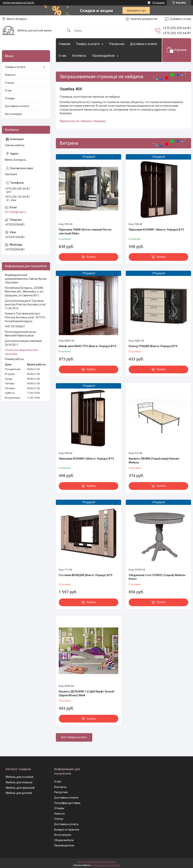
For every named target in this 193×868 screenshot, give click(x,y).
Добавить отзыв (180, 19)
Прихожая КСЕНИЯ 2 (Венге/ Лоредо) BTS (86, 459)
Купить (91, 257)
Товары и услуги (88, 44)
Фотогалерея (13, 114)
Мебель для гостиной (20, 777)
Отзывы (10, 98)
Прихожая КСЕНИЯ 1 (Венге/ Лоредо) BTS (156, 230)
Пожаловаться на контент (106, 865)
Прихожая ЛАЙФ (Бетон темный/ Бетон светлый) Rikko (85, 232)
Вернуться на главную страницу (83, 121)
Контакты (79, 56)
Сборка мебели (64, 840)
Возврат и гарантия (67, 830)
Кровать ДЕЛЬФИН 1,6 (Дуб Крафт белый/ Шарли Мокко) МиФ (87, 693)
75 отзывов (158, 3)
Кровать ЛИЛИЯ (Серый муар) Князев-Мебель (154, 461)
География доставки (67, 803)
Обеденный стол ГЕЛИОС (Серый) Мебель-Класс (157, 577)
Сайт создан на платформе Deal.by (97, 862)
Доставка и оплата (143, 44)
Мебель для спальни (19, 782)
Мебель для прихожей (20, 788)
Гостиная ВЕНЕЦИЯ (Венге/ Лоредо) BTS (86, 575)
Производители (103, 56)
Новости (10, 75)
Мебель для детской (19, 793)
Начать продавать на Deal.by (19, 3)
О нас (63, 56)
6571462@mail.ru (16, 212)
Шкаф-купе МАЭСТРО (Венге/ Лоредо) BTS (88, 346)
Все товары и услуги (74, 737)
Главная (64, 44)
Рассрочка (117, 44)
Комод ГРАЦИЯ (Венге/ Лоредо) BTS (153, 346)
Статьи (9, 83)
